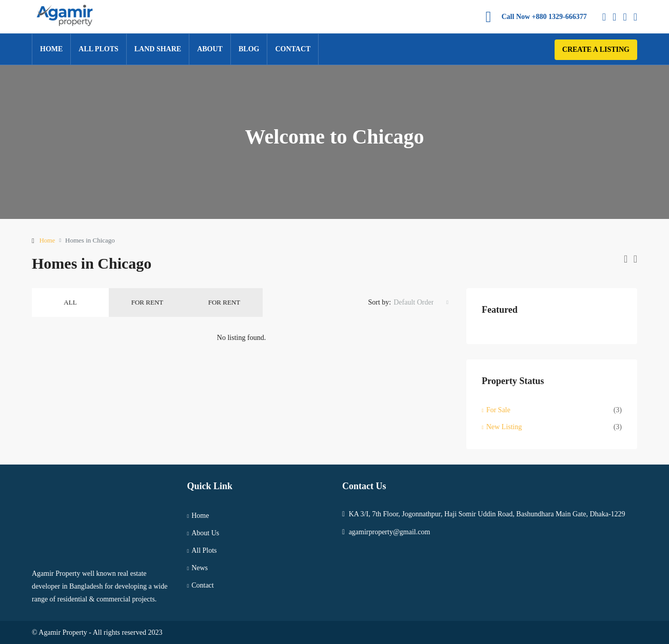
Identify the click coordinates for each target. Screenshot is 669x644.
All (70, 302)
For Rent (147, 302)
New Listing (504, 427)
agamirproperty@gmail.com (390, 532)
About (210, 49)
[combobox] (421, 303)
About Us (205, 533)
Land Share (158, 49)
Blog (249, 49)
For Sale (498, 410)
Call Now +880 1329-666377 (544, 17)
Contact (293, 49)
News (200, 568)
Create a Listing (596, 49)
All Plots (98, 49)
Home (51, 49)
